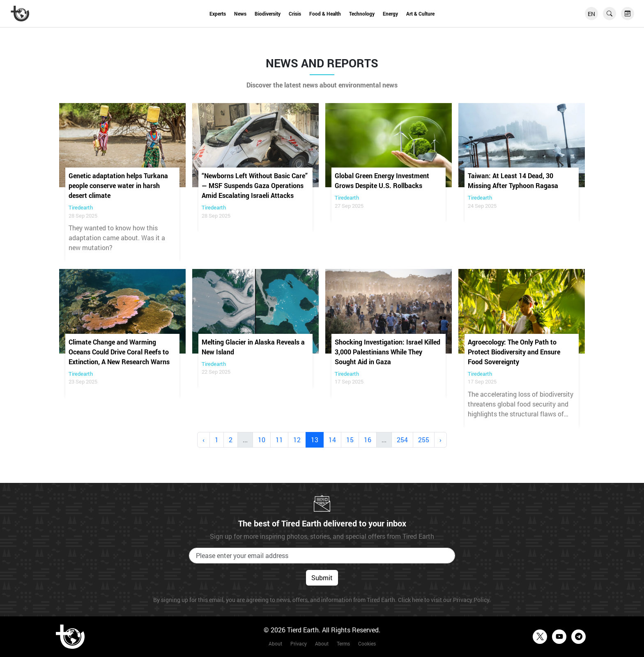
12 (297, 440)
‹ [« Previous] (204, 440)
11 (279, 440)
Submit (322, 578)
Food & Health (325, 14)
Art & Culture (420, 14)
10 (262, 440)
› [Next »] (440, 440)
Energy (390, 14)
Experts (218, 14)
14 (332, 440)
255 (424, 440)
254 (402, 440)
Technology (362, 14)
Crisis (295, 14)
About (275, 643)
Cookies (367, 643)
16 (368, 440)
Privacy (299, 643)
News (240, 14)
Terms (343, 643)
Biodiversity (268, 14)
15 (350, 440)
